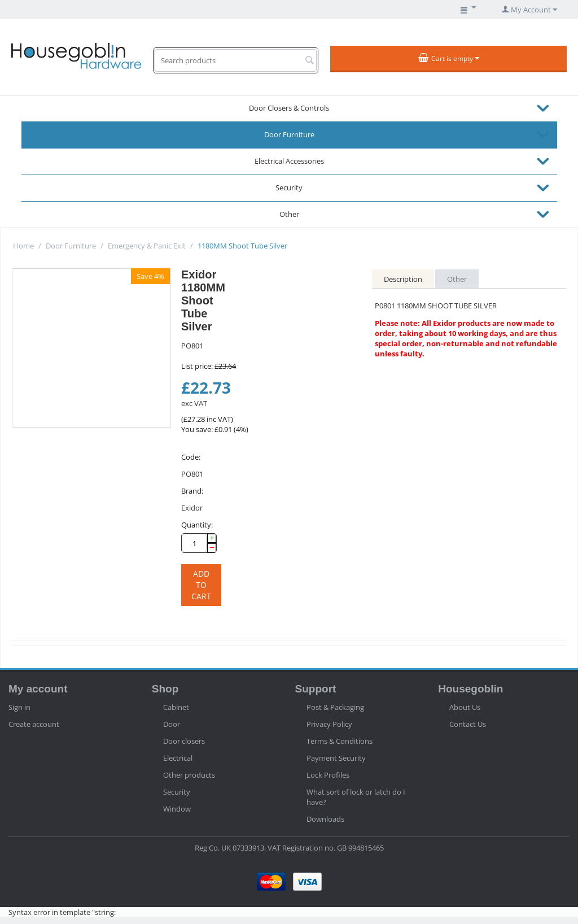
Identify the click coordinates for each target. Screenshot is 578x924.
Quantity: (197, 525)
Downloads (325, 819)
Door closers (184, 741)
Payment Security (336, 758)
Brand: (192, 491)
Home (23, 246)
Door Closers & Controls (289, 108)
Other (289, 214)
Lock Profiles (328, 775)
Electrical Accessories (289, 161)
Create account (34, 724)
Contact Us (468, 724)
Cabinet (176, 707)
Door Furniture (289, 134)
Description (403, 279)
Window (177, 809)
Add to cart (201, 585)
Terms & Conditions (340, 741)
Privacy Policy (329, 724)
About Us (465, 707)
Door (172, 724)
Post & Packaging (335, 707)
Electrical (178, 758)
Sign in (19, 707)
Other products (189, 775)
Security (289, 188)
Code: (191, 457)
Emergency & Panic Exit (147, 246)
